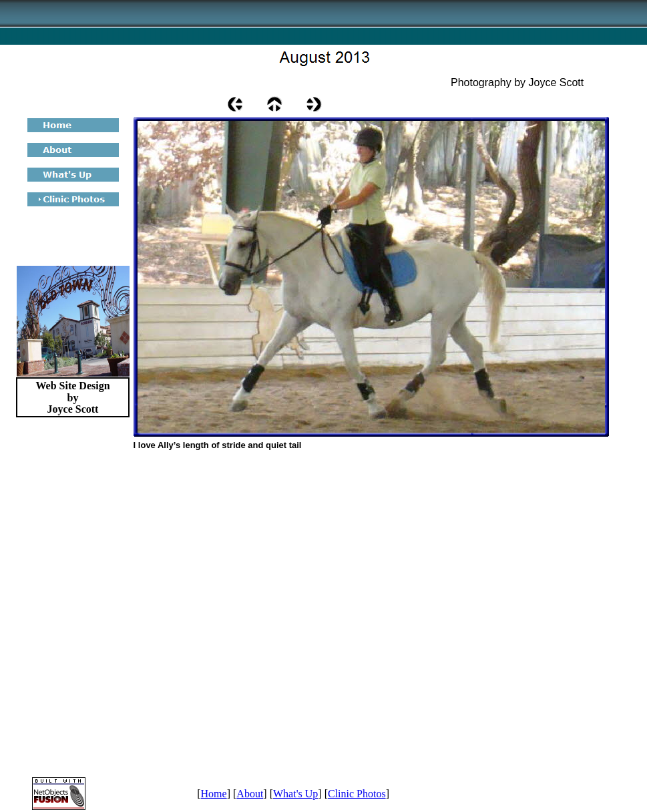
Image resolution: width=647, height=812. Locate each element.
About (250, 794)
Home (214, 794)
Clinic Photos (357, 794)
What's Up (295, 794)
